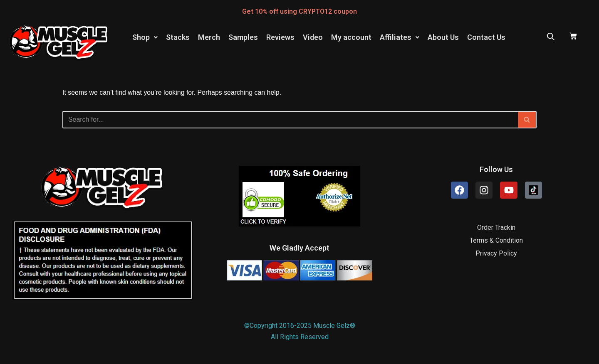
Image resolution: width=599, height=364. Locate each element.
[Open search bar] (551, 37)
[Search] (290, 120)
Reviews (280, 37)
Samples (243, 37)
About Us (443, 37)
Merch (209, 37)
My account (351, 37)
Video (313, 37)
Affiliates (400, 37)
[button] (145, 37)
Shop (145, 37)
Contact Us (486, 37)
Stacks (178, 37)
